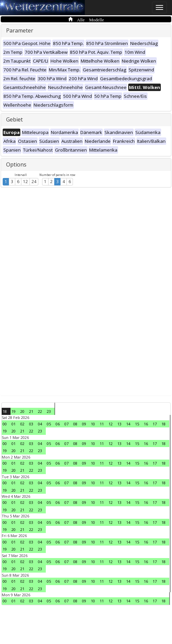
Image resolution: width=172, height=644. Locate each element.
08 (75, 424)
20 (22, 411)
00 (5, 424)
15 (137, 424)
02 (22, 424)
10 (93, 424)
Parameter (20, 30)
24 (34, 182)
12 (25, 182)
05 (49, 424)
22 (40, 411)
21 (31, 411)
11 (102, 424)
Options (16, 164)
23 (49, 411)
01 (14, 424)
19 (14, 411)
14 (128, 424)
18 (5, 411)
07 (66, 424)
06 (58, 424)
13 (119, 424)
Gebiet (14, 119)
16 (146, 424)
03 (31, 424)
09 (84, 424)
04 (40, 424)
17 (155, 424)
